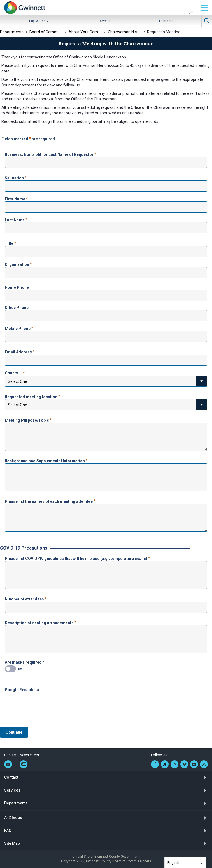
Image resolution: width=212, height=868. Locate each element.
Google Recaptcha (22, 690)
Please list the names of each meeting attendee (50, 501)
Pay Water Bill (40, 21)
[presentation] (47, 703)
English (173, 863)
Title (10, 243)
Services (107, 21)
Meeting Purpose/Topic (28, 420)
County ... (15, 372)
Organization (18, 264)
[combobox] (185, 863)
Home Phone (17, 287)
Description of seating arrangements (40, 622)
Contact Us (168, 21)
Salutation (16, 177)
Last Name (16, 219)
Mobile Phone (19, 328)
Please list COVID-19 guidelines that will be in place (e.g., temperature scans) (77, 558)
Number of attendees (26, 599)
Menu (204, 8)
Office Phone (17, 308)
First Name (16, 198)
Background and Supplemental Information (46, 460)
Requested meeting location (32, 396)
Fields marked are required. (29, 138)
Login (189, 12)
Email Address (20, 351)
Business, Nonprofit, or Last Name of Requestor (50, 154)
